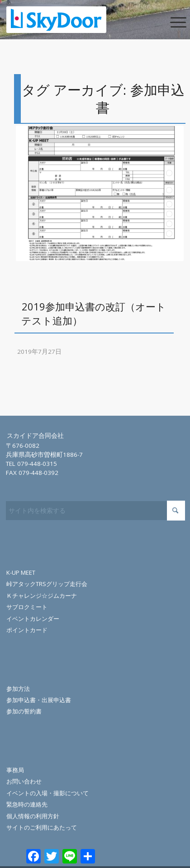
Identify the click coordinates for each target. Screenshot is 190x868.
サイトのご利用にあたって (42, 827)
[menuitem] (171, 21)
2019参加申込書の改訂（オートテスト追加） (94, 313)
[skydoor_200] (77, 19)
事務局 (15, 770)
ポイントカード (27, 630)
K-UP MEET (21, 572)
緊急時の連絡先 (27, 804)
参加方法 (18, 689)
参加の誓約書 (24, 711)
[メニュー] (171, 21)
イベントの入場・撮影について (47, 793)
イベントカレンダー (33, 619)
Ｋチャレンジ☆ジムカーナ (42, 596)
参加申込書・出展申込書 (39, 700)
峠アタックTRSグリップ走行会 (47, 584)
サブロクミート (27, 607)
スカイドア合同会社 (35, 436)
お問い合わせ (24, 781)
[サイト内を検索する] (95, 511)
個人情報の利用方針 (33, 816)
